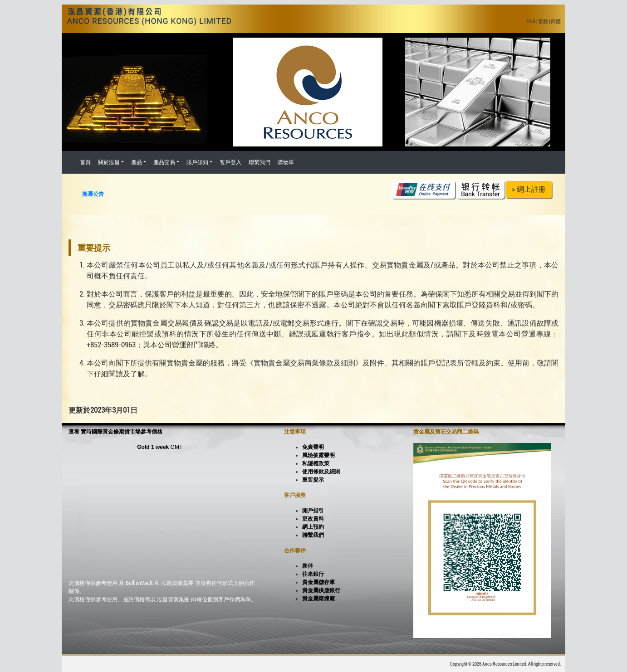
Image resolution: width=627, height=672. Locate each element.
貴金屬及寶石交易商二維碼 (446, 432)
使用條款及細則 (321, 472)
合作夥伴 (295, 550)
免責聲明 (313, 447)
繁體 (543, 22)
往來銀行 (313, 574)
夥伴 (308, 566)
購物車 (286, 162)
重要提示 (313, 480)
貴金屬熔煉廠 (318, 599)
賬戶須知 (197, 162)
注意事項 (295, 432)
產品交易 (164, 162)
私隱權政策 (316, 463)
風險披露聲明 (318, 455)
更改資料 (313, 519)
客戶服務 (295, 495)
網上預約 (313, 527)
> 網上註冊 (529, 189)
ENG (531, 22)
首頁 (85, 162)
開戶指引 (313, 511)
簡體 (556, 22)
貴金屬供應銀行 (321, 590)
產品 (137, 162)
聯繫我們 (260, 162)
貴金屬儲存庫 (318, 582)
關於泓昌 (109, 162)
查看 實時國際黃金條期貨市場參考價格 (115, 432)
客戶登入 (230, 162)
